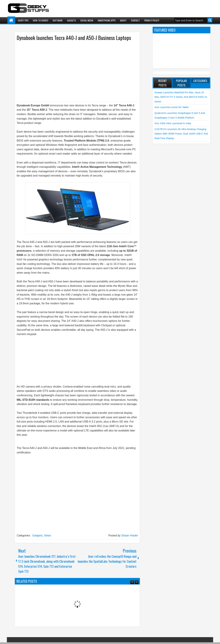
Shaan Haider (130, 535)
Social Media (87, 20)
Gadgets (71, 20)
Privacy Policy (152, 20)
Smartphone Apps (107, 20)
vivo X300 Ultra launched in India (173, 123)
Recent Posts (163, 83)
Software (58, 20)
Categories (200, 81)
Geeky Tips (23, 20)
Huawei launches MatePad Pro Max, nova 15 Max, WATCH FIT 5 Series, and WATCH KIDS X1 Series (181, 97)
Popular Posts (181, 83)
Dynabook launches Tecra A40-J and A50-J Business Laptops (74, 38)
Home (11, 20)
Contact (135, 20)
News (48, 535)
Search (210, 20)
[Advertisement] (74, 71)
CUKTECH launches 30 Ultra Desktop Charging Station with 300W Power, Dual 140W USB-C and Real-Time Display (181, 134)
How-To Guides (40, 20)
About (123, 20)
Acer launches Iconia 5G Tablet (172, 107)
